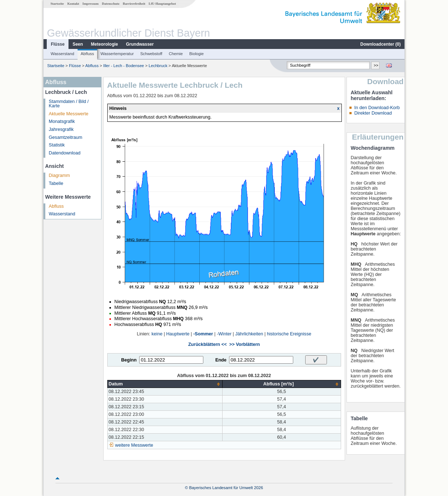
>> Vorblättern (245, 344)
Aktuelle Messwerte (69, 114)
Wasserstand (63, 54)
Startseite (57, 4)
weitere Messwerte (134, 445)
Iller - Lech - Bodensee (124, 66)
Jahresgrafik (61, 129)
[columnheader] (165, 384)
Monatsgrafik (62, 121)
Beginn (129, 360)
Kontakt (73, 4)
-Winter (224, 334)
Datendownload (65, 153)
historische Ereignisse (289, 334)
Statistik (57, 145)
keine (157, 334)
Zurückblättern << (207, 344)
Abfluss (88, 54)
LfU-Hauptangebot (162, 4)
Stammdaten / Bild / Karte (69, 104)
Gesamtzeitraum (66, 137)
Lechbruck (158, 66)
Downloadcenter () (380, 44)
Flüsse (58, 44)
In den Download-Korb (377, 108)
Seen (78, 44)
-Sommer (203, 334)
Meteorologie (105, 44)
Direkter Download (373, 113)
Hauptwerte (178, 334)
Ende (221, 360)
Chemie (176, 54)
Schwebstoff (151, 54)
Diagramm (59, 175)
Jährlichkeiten (249, 334)
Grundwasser (140, 44)
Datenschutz (111, 4)
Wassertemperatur (117, 54)
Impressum (91, 4)
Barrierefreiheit (134, 4)
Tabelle (56, 183)
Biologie (196, 54)
